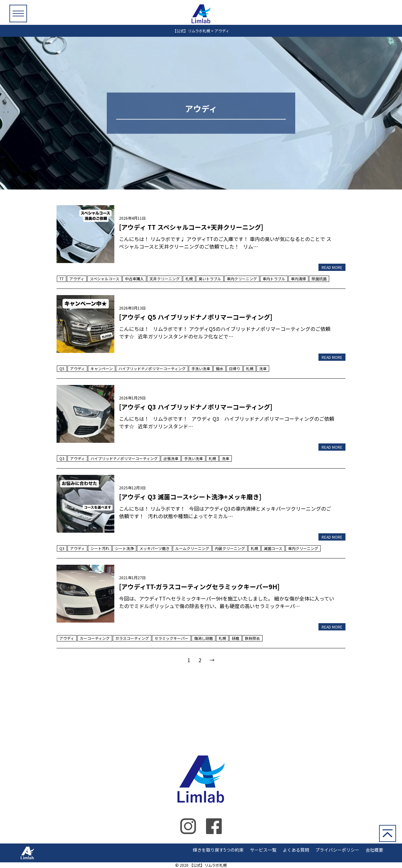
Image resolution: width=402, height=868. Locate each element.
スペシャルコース (105, 279)
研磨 (236, 638)
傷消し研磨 (204, 638)
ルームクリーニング (192, 548)
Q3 (62, 458)
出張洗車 (171, 458)
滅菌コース (273, 548)
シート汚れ (100, 548)
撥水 (220, 368)
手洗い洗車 (201, 368)
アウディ (77, 279)
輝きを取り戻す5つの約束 (218, 850)
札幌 (189, 279)
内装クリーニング (230, 548)
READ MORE (332, 267)
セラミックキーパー (171, 638)
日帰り (235, 368)
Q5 (62, 368)
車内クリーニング (242, 279)
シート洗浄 (124, 548)
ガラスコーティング (132, 638)
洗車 (263, 368)
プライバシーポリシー (337, 850)
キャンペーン (102, 368)
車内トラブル (274, 279)
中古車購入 (134, 279)
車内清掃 (298, 279)
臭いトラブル (210, 279)
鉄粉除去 (253, 638)
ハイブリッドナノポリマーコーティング (152, 368)
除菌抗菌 (319, 279)
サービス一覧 (263, 850)
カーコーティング (95, 638)
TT (62, 279)
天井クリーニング (165, 279)
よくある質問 (296, 850)
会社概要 (374, 850)
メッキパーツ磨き (155, 548)
